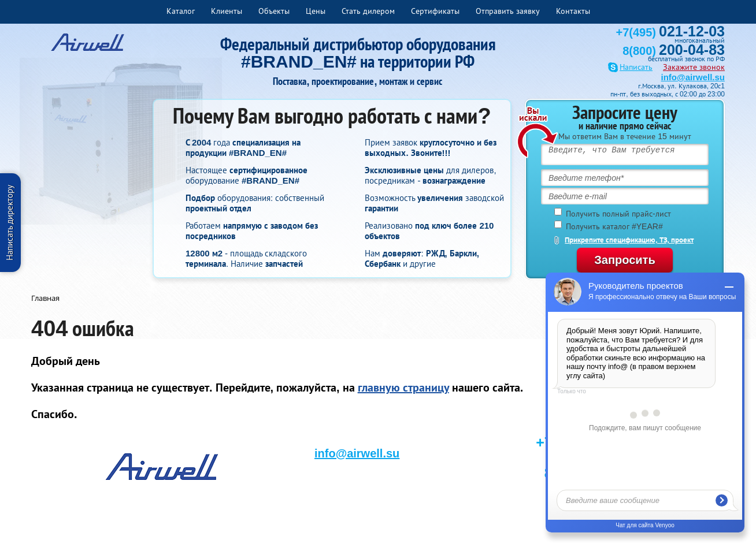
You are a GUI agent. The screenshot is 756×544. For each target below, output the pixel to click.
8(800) (674, 51)
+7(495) (670, 32)
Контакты (573, 11)
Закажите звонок (694, 67)
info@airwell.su (693, 77)
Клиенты (227, 11)
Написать (636, 67)
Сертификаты (435, 11)
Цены (316, 11)
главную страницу (403, 387)
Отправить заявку (508, 11)
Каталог (181, 11)
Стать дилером (368, 11)
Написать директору (10, 223)
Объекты (274, 11)
